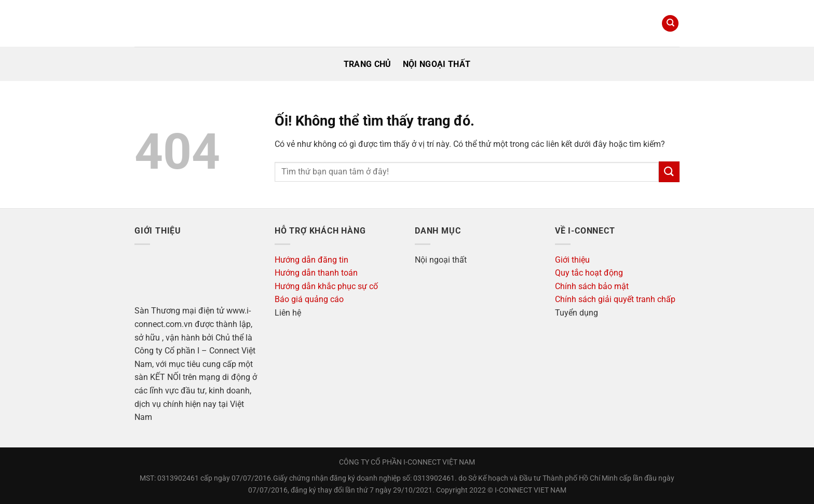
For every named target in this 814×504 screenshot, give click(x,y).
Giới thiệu (572, 260)
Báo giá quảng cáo (309, 299)
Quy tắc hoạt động (589, 273)
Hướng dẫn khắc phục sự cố (326, 286)
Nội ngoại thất (437, 64)
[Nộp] (669, 172)
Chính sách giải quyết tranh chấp (615, 299)
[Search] (670, 24)
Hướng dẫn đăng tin (311, 260)
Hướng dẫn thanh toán (316, 273)
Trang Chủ (368, 64)
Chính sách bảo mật (592, 286)
